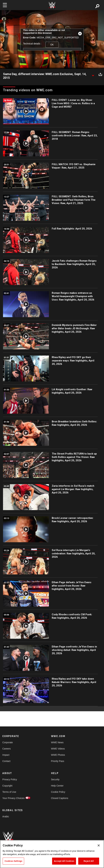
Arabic (6, 816)
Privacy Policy (10, 779)
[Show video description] (93, 74)
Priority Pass (58, 761)
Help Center (57, 786)
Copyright (7, 786)
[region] (52, 854)
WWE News (57, 742)
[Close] (99, 845)
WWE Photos (58, 755)
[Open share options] (100, 74)
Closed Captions (60, 798)
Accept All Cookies (64, 861)
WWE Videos (58, 749)
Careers (7, 749)
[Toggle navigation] (5, 5)
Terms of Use (9, 792)
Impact (6, 755)
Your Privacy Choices (13, 798)
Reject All (89, 861)
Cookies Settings (13, 861)
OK (52, 45)
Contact (6, 761)
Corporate (8, 742)
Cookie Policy (58, 792)
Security (55, 779)
